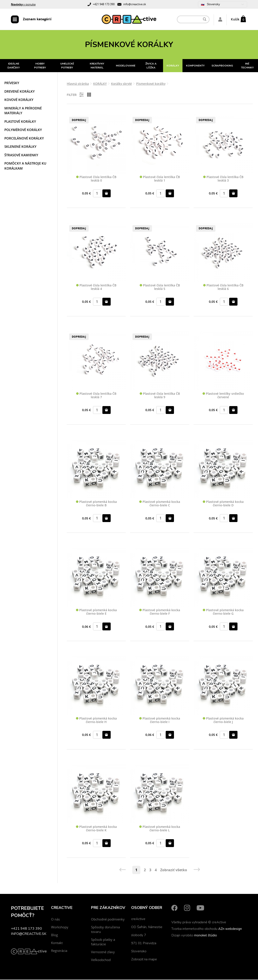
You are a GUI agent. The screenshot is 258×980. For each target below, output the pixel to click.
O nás (55, 920)
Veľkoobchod (101, 960)
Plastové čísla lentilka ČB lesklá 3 (223, 179)
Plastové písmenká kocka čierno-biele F (160, 613)
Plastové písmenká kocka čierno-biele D (223, 504)
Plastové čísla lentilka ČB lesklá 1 (160, 179)
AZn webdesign (230, 929)
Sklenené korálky (20, 147)
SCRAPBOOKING (222, 66)
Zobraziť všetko (174, 870)
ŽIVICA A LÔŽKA (151, 66)
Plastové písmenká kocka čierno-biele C (160, 504)
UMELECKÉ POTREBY (67, 66)
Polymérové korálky (23, 130)
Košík (235, 20)
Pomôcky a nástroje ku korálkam (25, 166)
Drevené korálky (20, 92)
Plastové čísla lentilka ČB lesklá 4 (96, 288)
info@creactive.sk (135, 4)
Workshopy (60, 927)
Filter (76, 95)
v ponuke (23, 4)
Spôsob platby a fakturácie (103, 942)
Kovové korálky (19, 100)
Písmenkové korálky (151, 84)
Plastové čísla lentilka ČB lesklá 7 (96, 396)
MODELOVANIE (126, 66)
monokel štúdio (206, 936)
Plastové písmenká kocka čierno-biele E (96, 613)
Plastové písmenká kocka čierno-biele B (96, 504)
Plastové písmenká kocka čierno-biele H (96, 721)
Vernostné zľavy (103, 952)
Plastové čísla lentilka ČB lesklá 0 (96, 179)
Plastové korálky (20, 122)
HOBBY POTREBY (40, 66)
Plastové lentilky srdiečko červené (223, 396)
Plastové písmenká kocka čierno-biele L (160, 829)
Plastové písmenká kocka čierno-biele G (223, 613)
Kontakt (57, 943)
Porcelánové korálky (24, 139)
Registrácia (59, 951)
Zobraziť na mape (144, 960)
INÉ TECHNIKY (247, 66)
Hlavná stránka (78, 84)
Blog (54, 935)
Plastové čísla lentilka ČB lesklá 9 (160, 396)
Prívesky (12, 83)
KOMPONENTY (195, 66)
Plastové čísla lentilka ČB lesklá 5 (160, 288)
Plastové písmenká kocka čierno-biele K (96, 829)
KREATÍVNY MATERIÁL (97, 66)
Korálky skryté (121, 84)
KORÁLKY (173, 66)
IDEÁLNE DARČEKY (14, 66)
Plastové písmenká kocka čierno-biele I (160, 721)
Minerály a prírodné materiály (23, 111)
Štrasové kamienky (21, 156)
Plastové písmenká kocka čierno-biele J (223, 721)
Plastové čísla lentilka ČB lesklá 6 (223, 288)
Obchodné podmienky (108, 920)
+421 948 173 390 (104, 4)
